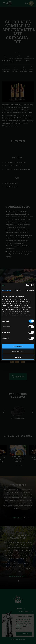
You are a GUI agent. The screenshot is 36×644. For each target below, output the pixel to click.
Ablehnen (18, 357)
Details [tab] (18, 290)
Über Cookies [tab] (29, 290)
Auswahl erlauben (18, 352)
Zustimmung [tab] (7, 290)
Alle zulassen (18, 346)
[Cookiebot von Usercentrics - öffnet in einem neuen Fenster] (26, 286)
